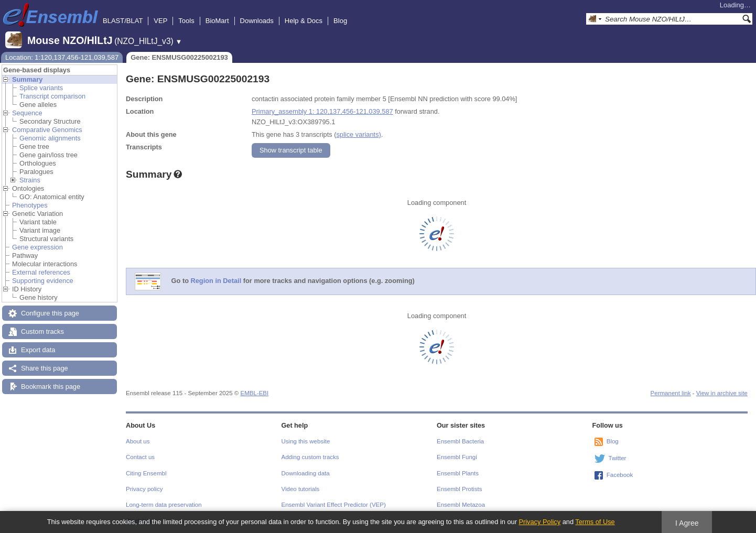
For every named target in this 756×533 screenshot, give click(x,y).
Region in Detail (216, 281)
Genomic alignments (50, 138)
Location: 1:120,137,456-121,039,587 (62, 57)
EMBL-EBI (254, 393)
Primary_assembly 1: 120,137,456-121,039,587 (322, 111)
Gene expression (37, 247)
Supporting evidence (43, 281)
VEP (160, 21)
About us (138, 441)
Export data (38, 350)
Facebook (620, 475)
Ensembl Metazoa (461, 505)
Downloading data (306, 473)
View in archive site (722, 393)
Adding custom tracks (310, 457)
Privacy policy (144, 489)
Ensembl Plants (458, 473)
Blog (340, 21)
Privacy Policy (539, 522)
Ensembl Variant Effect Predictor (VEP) (334, 505)
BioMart (217, 21)
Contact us (140, 457)
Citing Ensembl (146, 473)
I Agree (687, 523)
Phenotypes (30, 205)
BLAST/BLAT (123, 21)
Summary (27, 79)
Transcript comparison (52, 96)
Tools (186, 21)
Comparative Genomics (47, 130)
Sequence (27, 113)
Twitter (618, 458)
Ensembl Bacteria (460, 441)
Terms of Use (595, 522)
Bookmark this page (51, 387)
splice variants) (358, 134)
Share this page (45, 368)
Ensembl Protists (459, 489)
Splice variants (41, 88)
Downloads (257, 21)
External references (41, 272)
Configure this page (50, 313)
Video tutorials (301, 489)
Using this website (306, 441)
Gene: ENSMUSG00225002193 (179, 57)
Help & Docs (304, 21)
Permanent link (671, 393)
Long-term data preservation (164, 505)
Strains (30, 180)
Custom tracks (42, 331)
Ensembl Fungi (457, 457)
